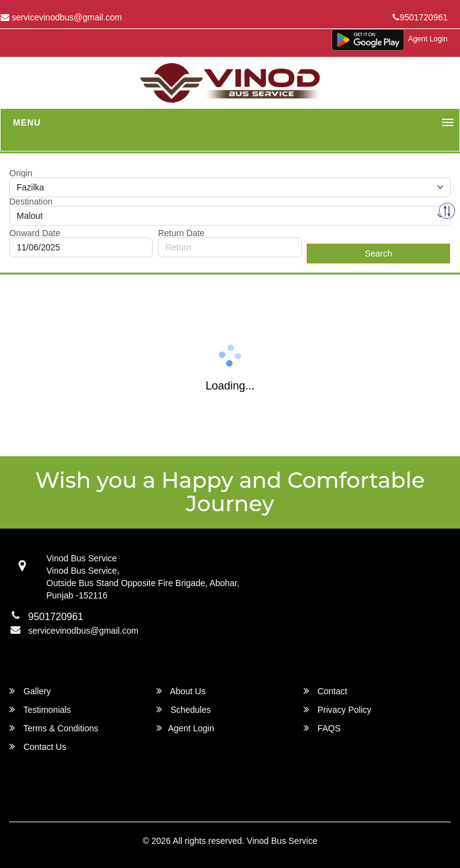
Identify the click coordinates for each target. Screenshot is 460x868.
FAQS (322, 728)
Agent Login (428, 39)
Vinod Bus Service (282, 841)
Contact (326, 691)
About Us (181, 691)
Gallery (30, 691)
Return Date (181, 233)
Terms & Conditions (54, 728)
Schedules (184, 709)
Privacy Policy (338, 709)
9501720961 (420, 17)
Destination (31, 202)
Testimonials (40, 709)
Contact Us (38, 747)
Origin (21, 173)
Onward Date (35, 233)
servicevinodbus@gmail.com (83, 631)
